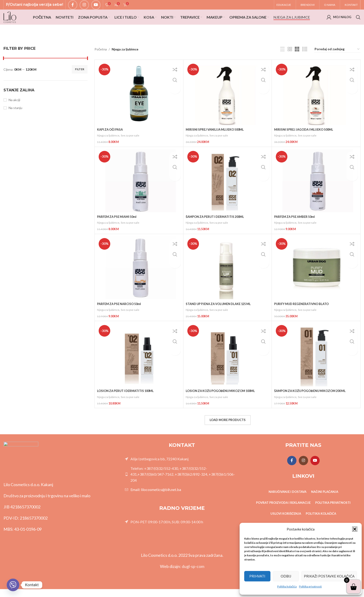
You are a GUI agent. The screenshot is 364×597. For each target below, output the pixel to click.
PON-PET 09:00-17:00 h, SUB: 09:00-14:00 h (167, 529)
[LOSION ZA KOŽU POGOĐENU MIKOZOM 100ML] (228, 364)
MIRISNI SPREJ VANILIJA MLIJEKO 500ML (217, 142)
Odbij (286, 576)
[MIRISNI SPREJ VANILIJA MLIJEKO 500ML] (228, 107)
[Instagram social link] (84, 7)
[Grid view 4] (305, 62)
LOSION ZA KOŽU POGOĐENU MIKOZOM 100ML (224, 400)
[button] (355, 529)
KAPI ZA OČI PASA (111, 142)
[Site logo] (14, 26)
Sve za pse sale (132, 148)
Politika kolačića (287, 586)
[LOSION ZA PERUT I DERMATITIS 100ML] (139, 364)
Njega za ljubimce (109, 148)
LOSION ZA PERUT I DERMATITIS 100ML (128, 400)
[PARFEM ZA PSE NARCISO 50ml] (139, 278)
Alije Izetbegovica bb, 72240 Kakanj (159, 466)
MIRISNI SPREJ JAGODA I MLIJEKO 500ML (306, 142)
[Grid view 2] (290, 62)
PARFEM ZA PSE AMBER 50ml (297, 228)
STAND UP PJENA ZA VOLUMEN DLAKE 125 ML (222, 314)
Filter (80, 82)
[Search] (358, 26)
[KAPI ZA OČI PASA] (139, 107)
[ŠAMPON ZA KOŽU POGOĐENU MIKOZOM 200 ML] (316, 364)
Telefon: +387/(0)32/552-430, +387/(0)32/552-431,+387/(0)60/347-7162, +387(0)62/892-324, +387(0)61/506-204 (183, 482)
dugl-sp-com (193, 574)
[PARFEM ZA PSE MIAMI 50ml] (139, 192)
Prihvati (257, 576)
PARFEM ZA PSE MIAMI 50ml (119, 228)
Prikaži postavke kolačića (329, 576)
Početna (101, 62)
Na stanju (15, 121)
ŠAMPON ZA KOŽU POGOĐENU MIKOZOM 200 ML (314, 400)
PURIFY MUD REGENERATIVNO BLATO (304, 314)
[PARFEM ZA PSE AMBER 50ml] (316, 192)
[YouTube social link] (96, 7)
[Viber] (13, 585)
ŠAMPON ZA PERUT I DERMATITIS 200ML (218, 228)
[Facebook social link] (73, 7)
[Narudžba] (337, 62)
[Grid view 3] (297, 62)
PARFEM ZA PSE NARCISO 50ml (121, 314)
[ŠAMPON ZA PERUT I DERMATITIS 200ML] (228, 192)
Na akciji (14, 113)
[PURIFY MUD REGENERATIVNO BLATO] (316, 278)
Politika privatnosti (310, 586)
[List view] (282, 62)
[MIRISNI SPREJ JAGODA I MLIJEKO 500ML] (316, 107)
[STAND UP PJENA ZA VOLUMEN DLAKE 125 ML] (228, 278)
